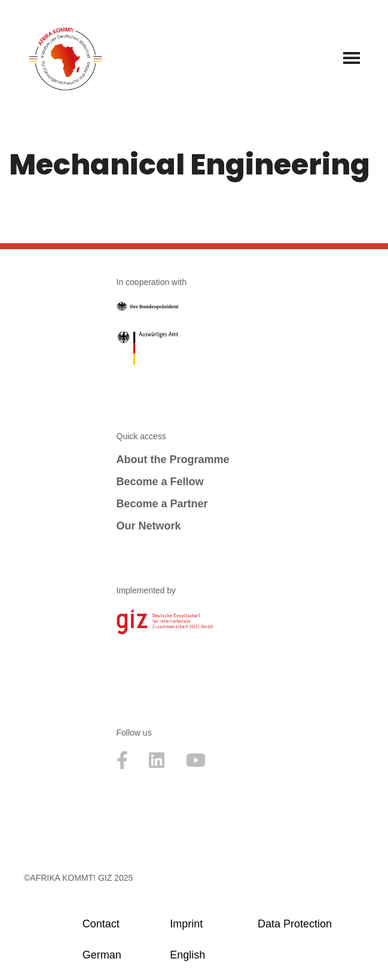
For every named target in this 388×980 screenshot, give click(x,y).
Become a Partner (162, 504)
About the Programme (173, 460)
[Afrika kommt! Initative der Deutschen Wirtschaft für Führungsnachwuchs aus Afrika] (65, 58)
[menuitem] (121, 955)
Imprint (186, 924)
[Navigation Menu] (352, 58)
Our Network (149, 526)
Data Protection (295, 924)
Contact (101, 924)
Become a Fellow (160, 482)
